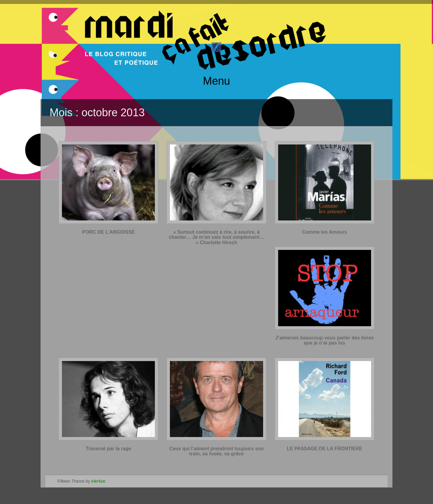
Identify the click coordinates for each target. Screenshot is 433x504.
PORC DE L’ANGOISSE (108, 232)
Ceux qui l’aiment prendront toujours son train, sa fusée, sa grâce (216, 451)
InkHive (98, 481)
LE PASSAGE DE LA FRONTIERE (325, 449)
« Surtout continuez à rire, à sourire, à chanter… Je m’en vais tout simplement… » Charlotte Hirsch (216, 237)
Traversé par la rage (108, 449)
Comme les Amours (324, 232)
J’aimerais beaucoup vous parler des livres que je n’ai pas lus (325, 340)
